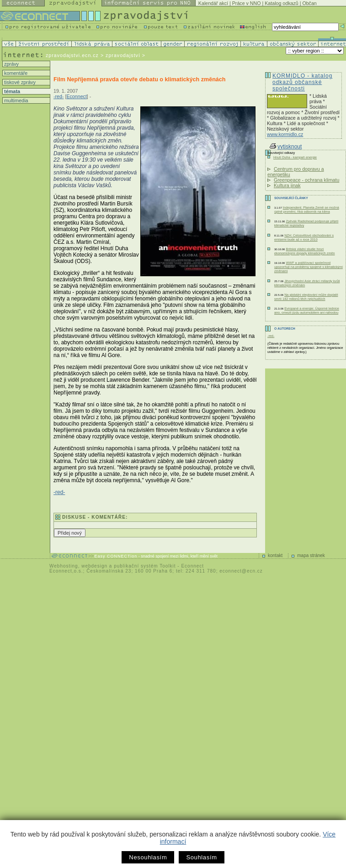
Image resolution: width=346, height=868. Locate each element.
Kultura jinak (287, 185)
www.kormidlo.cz (285, 134)
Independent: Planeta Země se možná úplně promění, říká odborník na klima (307, 210)
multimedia (16, 100)
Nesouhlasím (148, 857)
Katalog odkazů (281, 3)
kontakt (275, 555)
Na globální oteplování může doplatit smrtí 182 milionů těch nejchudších (306, 297)
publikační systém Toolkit (145, 566)
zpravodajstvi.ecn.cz (72, 55)
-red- (59, 96)
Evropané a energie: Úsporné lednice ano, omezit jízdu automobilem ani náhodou (307, 310)
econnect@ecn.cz (241, 571)
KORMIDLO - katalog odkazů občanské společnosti (302, 82)
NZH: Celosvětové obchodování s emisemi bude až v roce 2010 (304, 237)
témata (11, 91)
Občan (309, 3)
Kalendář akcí (213, 3)
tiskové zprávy (19, 82)
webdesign (94, 566)
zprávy (11, 64)
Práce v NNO (247, 3)
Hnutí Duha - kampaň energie (295, 157)
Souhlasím (201, 857)
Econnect (76, 96)
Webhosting (64, 566)
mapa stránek (311, 555)
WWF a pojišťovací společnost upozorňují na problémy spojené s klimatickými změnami (309, 267)
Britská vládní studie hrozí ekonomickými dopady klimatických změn (305, 251)
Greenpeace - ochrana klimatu (306, 180)
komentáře (15, 73)
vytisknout (286, 147)
